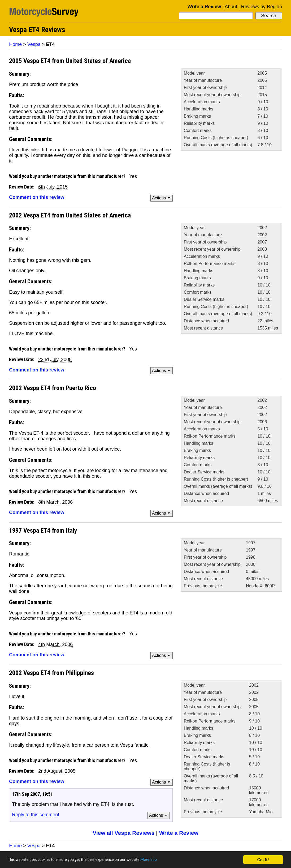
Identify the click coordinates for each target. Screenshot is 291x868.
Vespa (34, 44)
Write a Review (204, 7)
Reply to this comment (36, 815)
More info (163, 860)
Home (15, 44)
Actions (162, 198)
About (231, 7)
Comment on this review (37, 197)
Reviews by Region (262, 7)
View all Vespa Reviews (123, 833)
